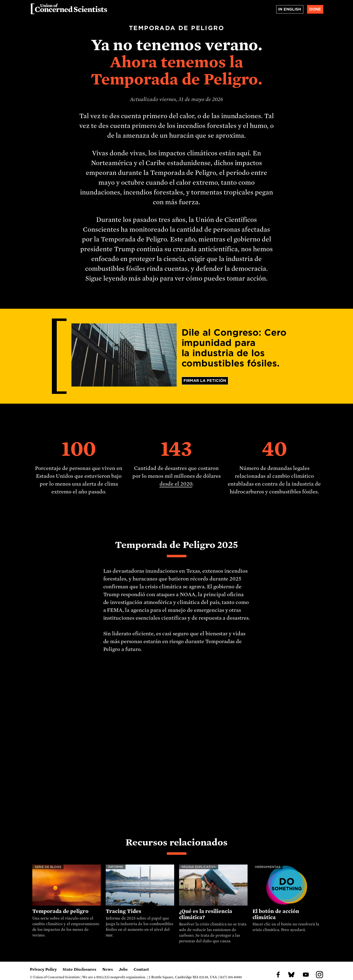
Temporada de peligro (60, 911)
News (108, 969)
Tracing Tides (123, 911)
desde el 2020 (176, 484)
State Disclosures (80, 969)
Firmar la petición (205, 381)
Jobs (123, 969)
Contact (141, 969)
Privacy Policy (43, 969)
